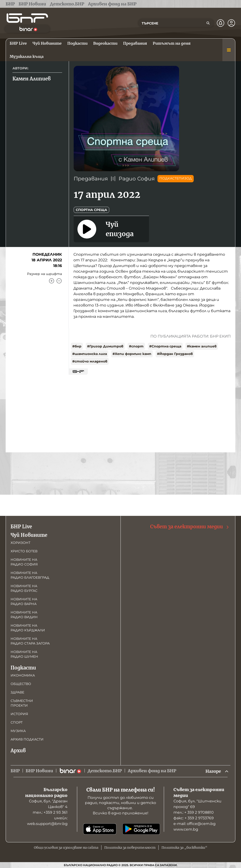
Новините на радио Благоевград (30, 575)
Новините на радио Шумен (24, 654)
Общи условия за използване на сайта (66, 848)
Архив (18, 751)
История (19, 714)
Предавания (91, 179)
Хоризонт (20, 543)
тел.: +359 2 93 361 (50, 812)
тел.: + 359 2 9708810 (194, 812)
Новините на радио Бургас (24, 588)
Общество (21, 684)
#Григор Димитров (105, 346)
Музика (18, 731)
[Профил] (231, 23)
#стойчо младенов (90, 361)
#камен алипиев (202, 346)
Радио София (137, 179)
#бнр (77, 346)
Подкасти (23, 668)
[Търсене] (208, 23)
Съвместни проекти (22, 703)
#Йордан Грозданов (175, 354)
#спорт (136, 346)
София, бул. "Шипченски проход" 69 (197, 804)
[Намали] (59, 281)
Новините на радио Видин (24, 615)
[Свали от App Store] (100, 829)
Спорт (17, 722)
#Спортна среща (165, 346)
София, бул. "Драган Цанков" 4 (48, 804)
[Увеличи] (52, 281)
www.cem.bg (186, 829)
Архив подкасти (27, 739)
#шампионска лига (90, 354)
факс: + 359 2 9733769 (194, 818)
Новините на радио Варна (24, 601)
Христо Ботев (24, 551)
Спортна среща (91, 210)
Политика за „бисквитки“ (184, 848)
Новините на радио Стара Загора (30, 641)
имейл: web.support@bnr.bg (47, 821)
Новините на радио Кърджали (28, 628)
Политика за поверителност (130, 848)
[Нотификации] (221, 23)
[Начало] (27, 18)
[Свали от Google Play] (141, 829)
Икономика (23, 675)
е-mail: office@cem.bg (195, 824)
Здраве (17, 692)
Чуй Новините (29, 535)
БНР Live (21, 527)
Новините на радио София (24, 562)
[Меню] (229, 50)
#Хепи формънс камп (132, 354)
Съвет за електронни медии (190, 527)
